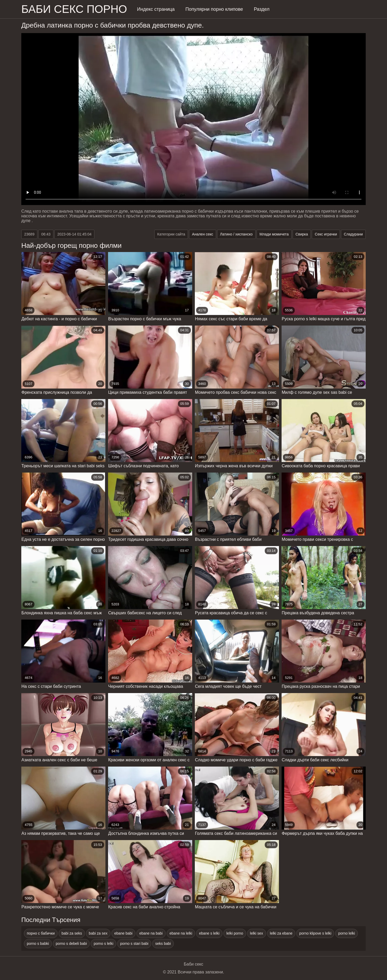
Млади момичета (274, 234)
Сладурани (353, 234)
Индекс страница (156, 9)
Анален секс (203, 234)
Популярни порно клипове (214, 9)
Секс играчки (326, 234)
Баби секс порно (74, 9)
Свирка (302, 234)
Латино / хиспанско (236, 234)
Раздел (262, 9)
